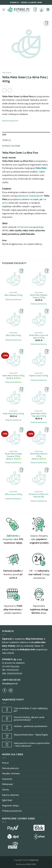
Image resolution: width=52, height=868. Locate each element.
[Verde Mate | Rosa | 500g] (13, 398)
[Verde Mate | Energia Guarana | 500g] (13, 438)
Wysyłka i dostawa (11, 146)
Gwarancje (7, 779)
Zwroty (5, 790)
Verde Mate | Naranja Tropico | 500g (39, 296)
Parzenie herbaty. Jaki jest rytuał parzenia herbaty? (29, 719)
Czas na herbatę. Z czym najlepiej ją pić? (31, 710)
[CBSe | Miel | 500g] (13, 319)
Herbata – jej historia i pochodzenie (31, 726)
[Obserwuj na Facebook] (5, 690)
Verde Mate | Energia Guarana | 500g (13, 455)
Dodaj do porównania (10, 121)
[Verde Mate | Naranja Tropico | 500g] (39, 279)
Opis (4, 135)
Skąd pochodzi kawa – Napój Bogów (31, 735)
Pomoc (5, 763)
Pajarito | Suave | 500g (39, 376)
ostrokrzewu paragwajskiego (30, 227)
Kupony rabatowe (11, 795)
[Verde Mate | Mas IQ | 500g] (39, 438)
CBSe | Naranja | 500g (13, 295)
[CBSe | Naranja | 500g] (13, 279)
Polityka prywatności (12, 811)
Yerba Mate (7, 73)
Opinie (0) (6, 140)
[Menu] (4, 10)
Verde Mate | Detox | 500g (13, 376)
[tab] (26, 135)
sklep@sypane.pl (10, 683)
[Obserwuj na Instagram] (11, 690)
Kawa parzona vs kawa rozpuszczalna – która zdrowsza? (32, 744)
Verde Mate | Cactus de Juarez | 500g (39, 336)
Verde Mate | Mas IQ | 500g (39, 455)
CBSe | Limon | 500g (13, 494)
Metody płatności (10, 768)
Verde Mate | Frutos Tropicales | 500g (39, 415)
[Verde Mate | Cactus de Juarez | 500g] (39, 319)
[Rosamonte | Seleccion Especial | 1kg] (39, 478)
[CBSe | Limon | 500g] (13, 478)
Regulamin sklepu (10, 806)
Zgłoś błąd (7, 800)
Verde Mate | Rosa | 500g (13, 414)
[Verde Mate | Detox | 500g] (13, 360)
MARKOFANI (31, 864)
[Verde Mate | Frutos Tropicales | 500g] (39, 398)
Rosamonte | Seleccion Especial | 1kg (39, 495)
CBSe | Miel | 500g (13, 335)
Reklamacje (7, 784)
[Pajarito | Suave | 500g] (39, 360)
